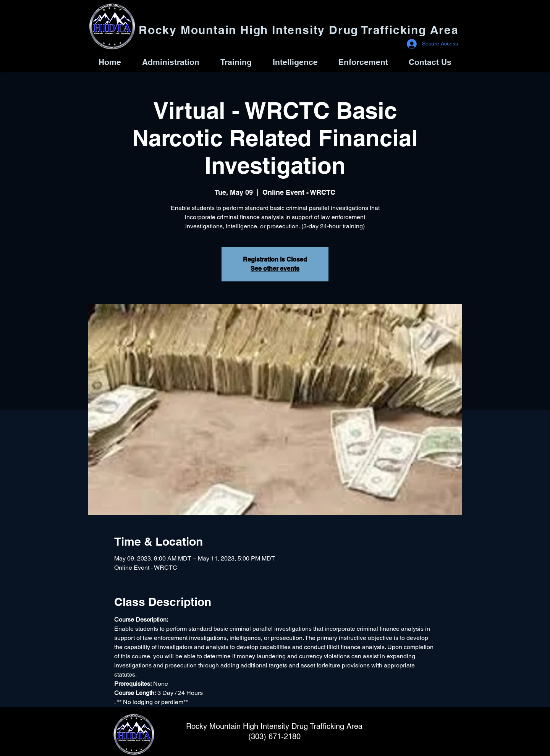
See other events (275, 269)
